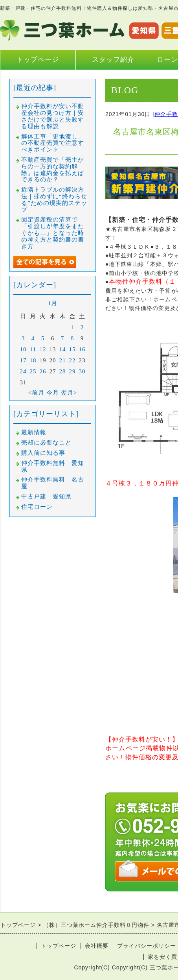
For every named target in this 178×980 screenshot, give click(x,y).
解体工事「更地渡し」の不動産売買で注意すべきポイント (53, 143)
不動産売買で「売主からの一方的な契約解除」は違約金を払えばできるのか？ (53, 170)
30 (82, 371)
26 (43, 371)
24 (23, 371)
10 (23, 349)
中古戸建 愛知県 (46, 496)
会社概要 (97, 946)
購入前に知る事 (43, 453)
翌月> (69, 393)
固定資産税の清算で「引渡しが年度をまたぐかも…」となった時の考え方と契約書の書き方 (53, 233)
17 (23, 360)
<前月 (36, 393)
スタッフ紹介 (113, 60)
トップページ (38, 60)
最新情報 (34, 432)
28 (63, 371)
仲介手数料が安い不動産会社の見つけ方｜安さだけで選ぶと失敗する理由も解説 (53, 116)
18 (33, 360)
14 (63, 349)
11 (33, 349)
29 (72, 371)
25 (33, 371)
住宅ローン (37, 507)
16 (82, 349)
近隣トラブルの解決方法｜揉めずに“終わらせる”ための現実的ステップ (54, 199)
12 (43, 349)
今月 (53, 393)
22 (72, 360)
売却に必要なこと (46, 443)
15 (72, 349)
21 (63, 360)
